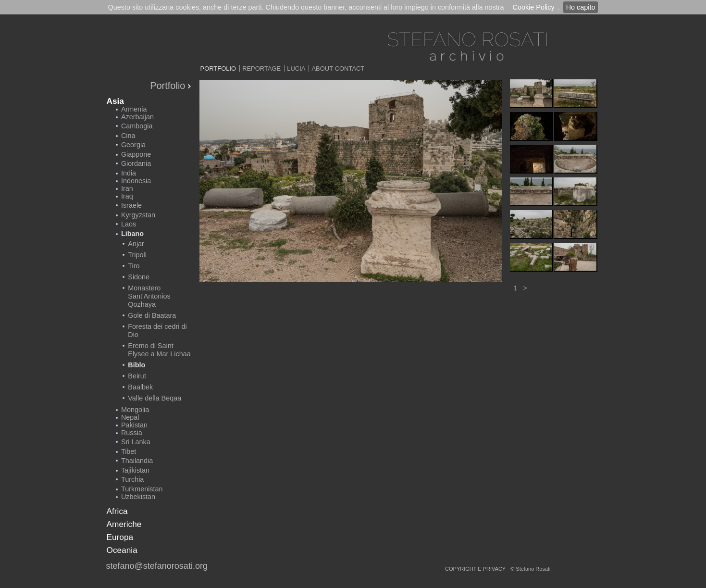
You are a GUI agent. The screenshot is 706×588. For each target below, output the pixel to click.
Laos (129, 224)
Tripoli (137, 255)
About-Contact (338, 69)
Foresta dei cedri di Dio (157, 331)
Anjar (136, 244)
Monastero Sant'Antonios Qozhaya (149, 296)
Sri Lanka (136, 442)
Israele (131, 205)
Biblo (136, 365)
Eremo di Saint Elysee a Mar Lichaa (159, 350)
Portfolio (218, 69)
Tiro (134, 266)
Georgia (133, 145)
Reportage (261, 69)
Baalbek (140, 387)
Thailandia (137, 461)
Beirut (137, 376)
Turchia (132, 479)
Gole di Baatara (152, 315)
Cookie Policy (533, 7)
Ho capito (581, 7)
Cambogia (137, 126)
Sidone (139, 277)
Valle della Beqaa (155, 398)
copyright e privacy (475, 569)
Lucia (296, 69)
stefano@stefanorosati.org (157, 566)
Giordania (136, 163)
